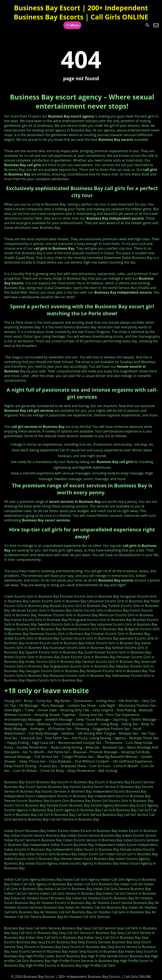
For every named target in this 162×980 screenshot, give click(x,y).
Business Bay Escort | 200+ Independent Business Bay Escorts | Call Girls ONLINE (81, 12)
